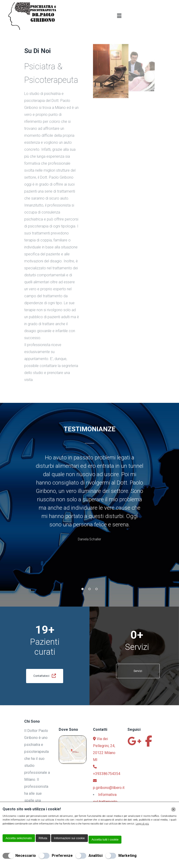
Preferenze (62, 856)
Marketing (127, 856)
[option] (89, 506)
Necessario (26, 856)
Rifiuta (43, 838)
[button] (119, 16)
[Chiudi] (173, 809)
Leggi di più (142, 824)
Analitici (96, 856)
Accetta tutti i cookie (105, 840)
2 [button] (89, 595)
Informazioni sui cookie (69, 838)
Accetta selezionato (19, 838)
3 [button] (96, 595)
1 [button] (83, 595)
